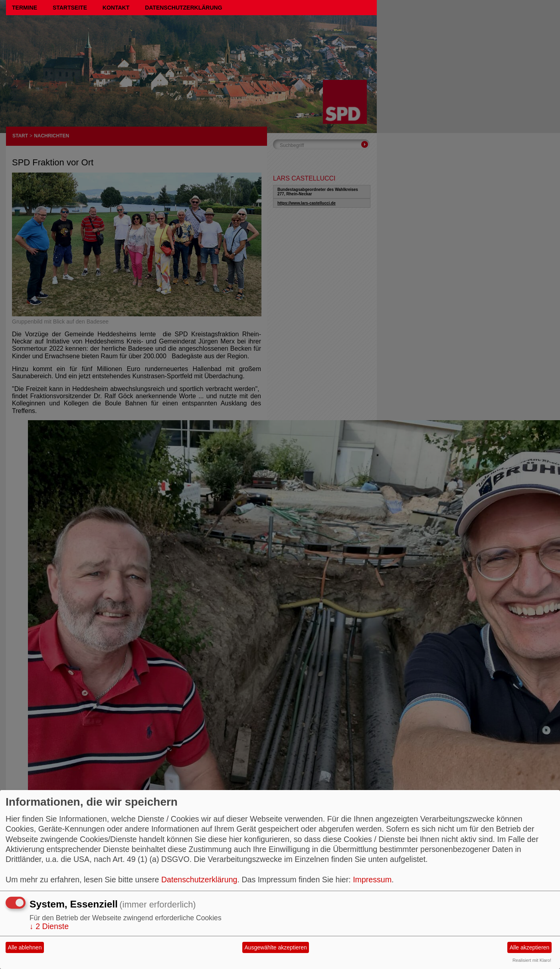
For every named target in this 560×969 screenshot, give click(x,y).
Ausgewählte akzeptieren (275, 947)
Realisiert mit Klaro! (532, 960)
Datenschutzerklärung (183, 8)
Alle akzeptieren (530, 947)
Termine (25, 8)
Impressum (372, 880)
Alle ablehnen (25, 947)
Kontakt (116, 8)
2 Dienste (49, 926)
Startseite (70, 8)
